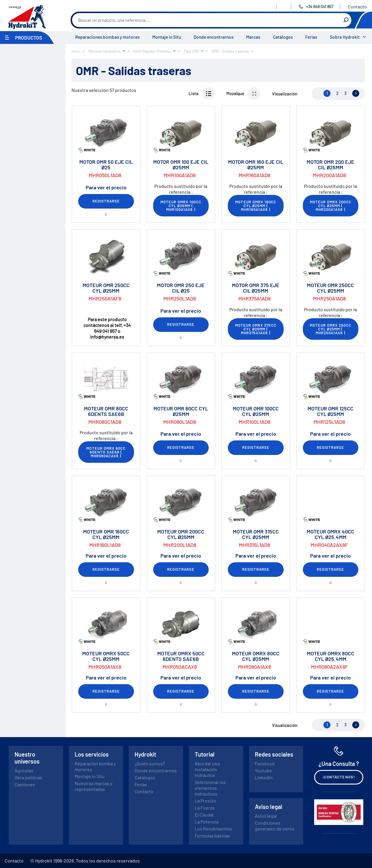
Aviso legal (266, 816)
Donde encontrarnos (213, 37)
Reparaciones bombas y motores (107, 37)
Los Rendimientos (213, 829)
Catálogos (283, 37)
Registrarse (106, 201)
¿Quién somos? (150, 763)
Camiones (25, 784)
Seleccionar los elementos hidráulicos (210, 788)
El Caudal (204, 815)
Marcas (253, 37)
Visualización (285, 94)
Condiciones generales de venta (274, 826)
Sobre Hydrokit (345, 37)
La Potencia (207, 822)
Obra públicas (28, 777)
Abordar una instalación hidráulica (207, 769)
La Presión (205, 801)
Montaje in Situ (167, 37)
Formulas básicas (212, 836)
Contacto (357, 7)
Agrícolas (24, 770)
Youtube (263, 770)
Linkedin (264, 777)
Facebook (265, 763)
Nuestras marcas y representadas (93, 786)
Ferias (311, 37)
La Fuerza (205, 808)
